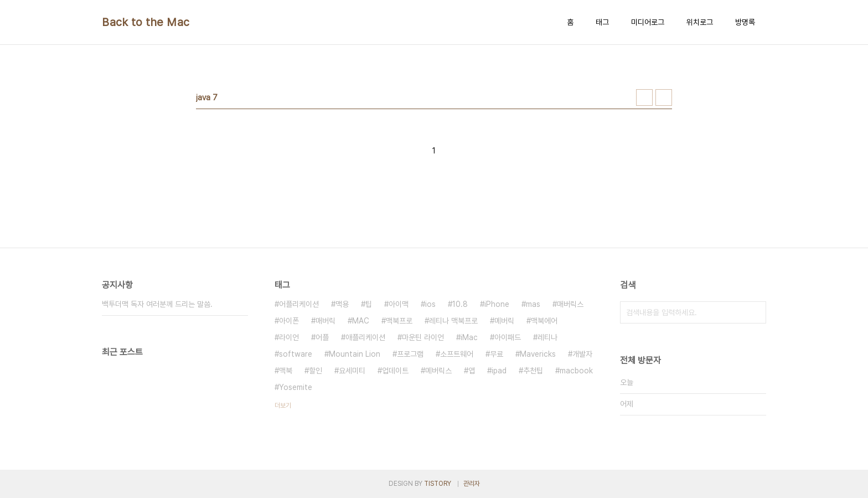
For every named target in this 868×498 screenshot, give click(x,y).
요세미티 (352, 371)
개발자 (582, 354)
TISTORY (438, 484)
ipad (499, 371)
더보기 (283, 405)
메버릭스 (438, 371)
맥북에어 (544, 321)
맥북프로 (399, 321)
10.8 (460, 304)
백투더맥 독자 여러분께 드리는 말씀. (157, 304)
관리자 (472, 484)
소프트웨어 (457, 354)
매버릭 (325, 321)
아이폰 (289, 321)
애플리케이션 (365, 337)
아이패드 (508, 337)
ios (430, 304)
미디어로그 (648, 22)
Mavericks (538, 354)
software (296, 354)
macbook (576, 371)
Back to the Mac (146, 22)
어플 (322, 337)
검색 (755, 312)
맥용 (342, 304)
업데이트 (395, 371)
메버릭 (504, 321)
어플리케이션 (299, 304)
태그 (602, 22)
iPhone (497, 304)
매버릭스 (570, 304)
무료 (497, 354)
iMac (469, 337)
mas (533, 304)
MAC (361, 321)
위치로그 (700, 22)
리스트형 (664, 97)
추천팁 (533, 371)
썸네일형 (644, 97)
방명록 (745, 22)
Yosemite (296, 387)
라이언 (289, 337)
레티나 (547, 337)
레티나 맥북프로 (453, 321)
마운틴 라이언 (423, 337)
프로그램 (410, 354)
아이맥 (399, 304)
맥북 (286, 371)
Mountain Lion (355, 354)
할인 (316, 371)
